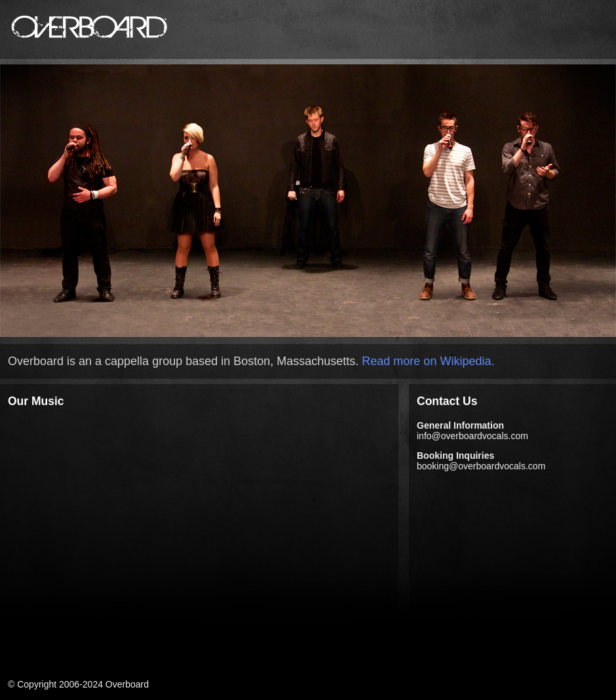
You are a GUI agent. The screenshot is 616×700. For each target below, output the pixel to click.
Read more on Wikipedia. (428, 361)
